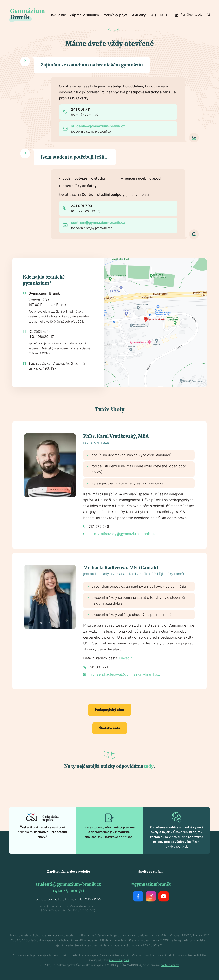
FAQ (153, 15)
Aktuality (139, 15)
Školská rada (110, 728)
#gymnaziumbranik (151, 884)
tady (149, 766)
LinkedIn (126, 658)
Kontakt (113, 30)
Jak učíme (58, 15)
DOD (163, 15)
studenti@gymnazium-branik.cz (98, 126)
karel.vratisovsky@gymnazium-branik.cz (122, 534)
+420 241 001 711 (68, 891)
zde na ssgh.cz (119, 960)
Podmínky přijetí (115, 15)
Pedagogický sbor (110, 710)
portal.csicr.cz (170, 965)
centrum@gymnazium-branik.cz (98, 222)
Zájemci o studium (84, 15)
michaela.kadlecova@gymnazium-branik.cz (124, 674)
